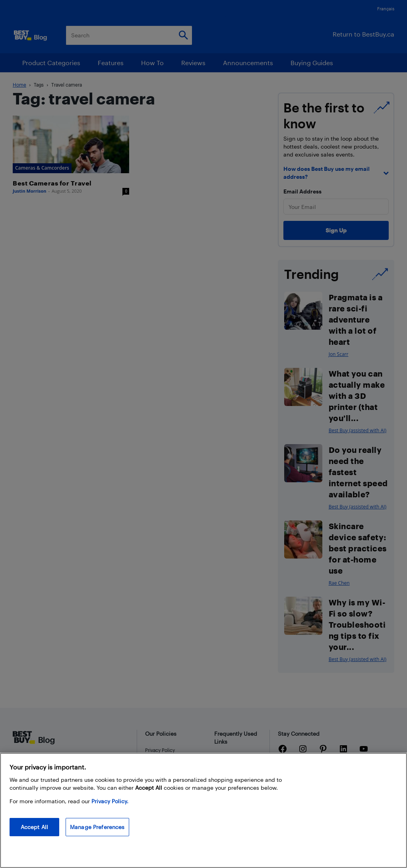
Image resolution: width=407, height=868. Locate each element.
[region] (203, 810)
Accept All (34, 827)
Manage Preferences (97, 827)
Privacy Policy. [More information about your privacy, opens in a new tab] (110, 801)
